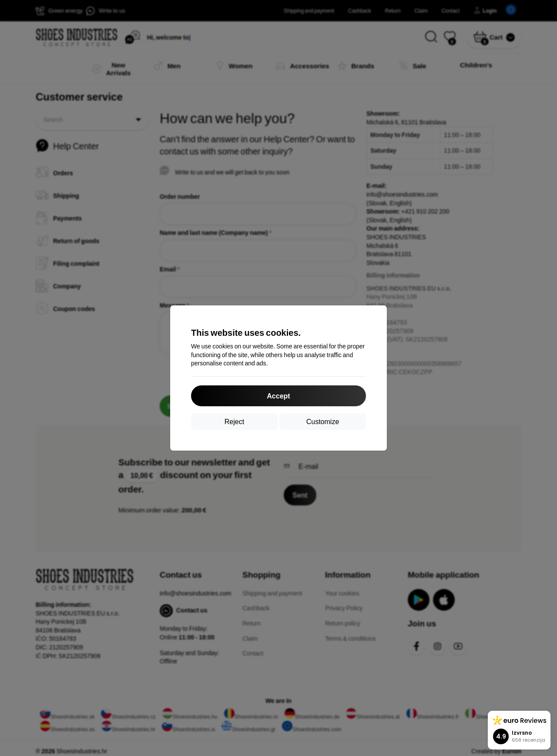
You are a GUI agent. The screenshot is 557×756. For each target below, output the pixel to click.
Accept (278, 396)
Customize (323, 421)
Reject (234, 421)
